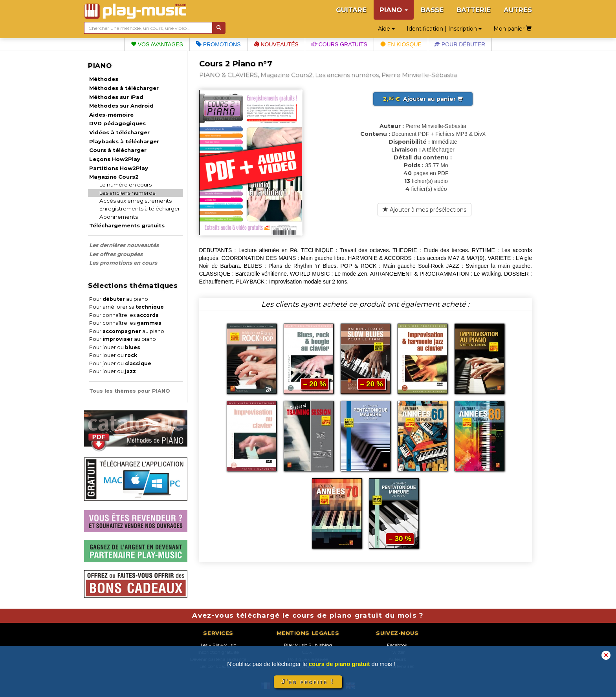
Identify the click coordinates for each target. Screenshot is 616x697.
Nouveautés (276, 44)
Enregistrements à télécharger (140, 209)
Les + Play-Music (218, 645)
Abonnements (119, 217)
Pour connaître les (124, 315)
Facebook (397, 645)
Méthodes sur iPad (116, 97)
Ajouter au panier (423, 99)
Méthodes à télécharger (124, 88)
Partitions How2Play (119, 168)
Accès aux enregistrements (136, 201)
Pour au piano (119, 299)
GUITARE (351, 10)
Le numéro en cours (126, 185)
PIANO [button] (394, 10)
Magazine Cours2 (114, 177)
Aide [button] (386, 29)
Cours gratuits (339, 44)
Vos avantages (157, 44)
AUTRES (518, 10)
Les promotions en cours (123, 263)
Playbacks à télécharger (124, 141)
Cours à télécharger (118, 150)
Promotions (218, 44)
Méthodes (104, 79)
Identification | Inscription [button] (444, 29)
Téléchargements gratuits (127, 225)
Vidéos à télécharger (119, 132)
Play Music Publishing (308, 645)
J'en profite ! (308, 682)
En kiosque (401, 44)
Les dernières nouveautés (124, 245)
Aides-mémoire (111, 115)
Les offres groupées (116, 254)
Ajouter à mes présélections (424, 210)
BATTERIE (474, 10)
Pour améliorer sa (126, 307)
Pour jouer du (115, 347)
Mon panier (512, 29)
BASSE (432, 10)
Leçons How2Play (115, 159)
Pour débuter (460, 44)
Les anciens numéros (127, 193)
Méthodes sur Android (121, 106)
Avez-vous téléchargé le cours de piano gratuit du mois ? (308, 615)
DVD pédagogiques (117, 123)
